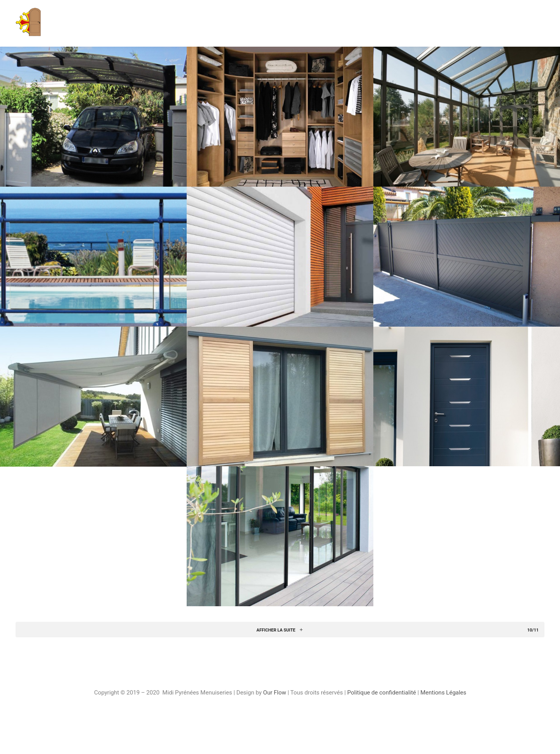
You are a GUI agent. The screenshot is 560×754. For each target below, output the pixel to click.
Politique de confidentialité (382, 693)
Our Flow (276, 693)
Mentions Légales (443, 693)
